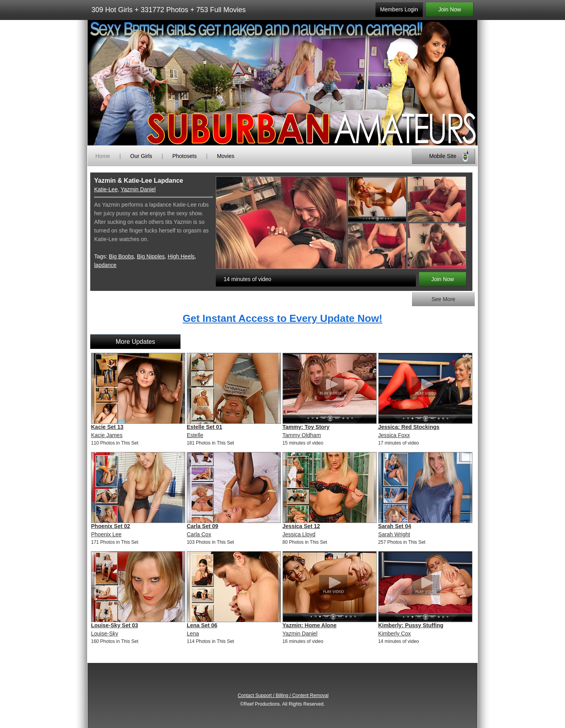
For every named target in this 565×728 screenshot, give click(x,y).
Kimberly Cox (395, 634)
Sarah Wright (394, 534)
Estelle (195, 435)
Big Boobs (121, 256)
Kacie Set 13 (107, 427)
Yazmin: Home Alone (310, 625)
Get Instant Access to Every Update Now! (282, 318)
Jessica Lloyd (299, 534)
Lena (193, 634)
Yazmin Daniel (138, 189)
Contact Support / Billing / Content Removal (283, 695)
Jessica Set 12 (301, 526)
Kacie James (107, 435)
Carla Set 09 (202, 526)
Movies (226, 156)
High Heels (181, 256)
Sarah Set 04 (395, 526)
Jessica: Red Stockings (409, 427)
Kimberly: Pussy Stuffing (411, 625)
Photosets (184, 156)
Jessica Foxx (394, 435)
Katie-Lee (106, 189)
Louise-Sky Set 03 (115, 625)
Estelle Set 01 (204, 427)
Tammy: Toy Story (306, 427)
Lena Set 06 (202, 625)
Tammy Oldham (302, 435)
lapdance (105, 265)
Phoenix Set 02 (111, 526)
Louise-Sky (105, 634)
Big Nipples (151, 256)
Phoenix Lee (106, 534)
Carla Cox (199, 534)
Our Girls (141, 156)
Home (103, 156)
